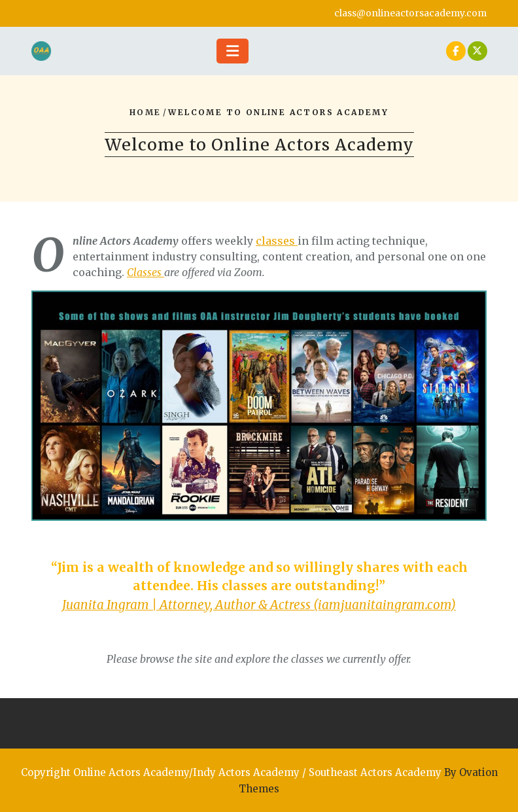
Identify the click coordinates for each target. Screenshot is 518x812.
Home (146, 112)
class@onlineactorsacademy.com (410, 13)
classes (277, 241)
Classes (146, 272)
